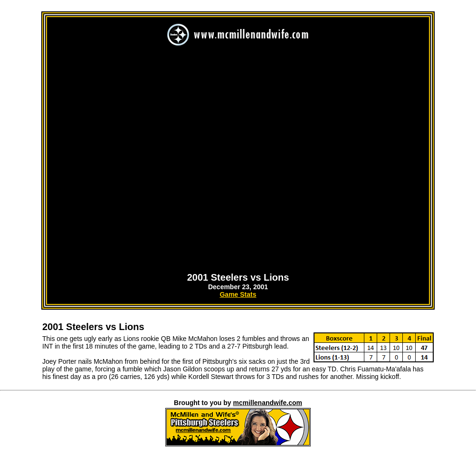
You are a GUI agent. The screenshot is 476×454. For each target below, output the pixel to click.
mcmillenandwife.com (267, 403)
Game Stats (238, 294)
